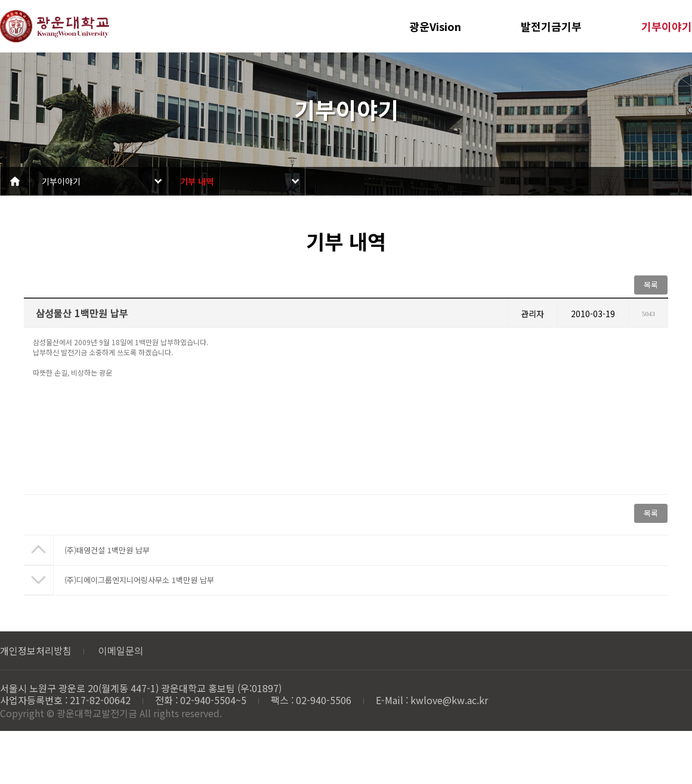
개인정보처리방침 (36, 650)
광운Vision (435, 26)
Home (15, 181)
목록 (651, 285)
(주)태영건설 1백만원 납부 (107, 550)
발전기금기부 (551, 26)
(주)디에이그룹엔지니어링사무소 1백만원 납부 (139, 580)
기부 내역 (197, 181)
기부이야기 (667, 26)
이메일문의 (121, 650)
